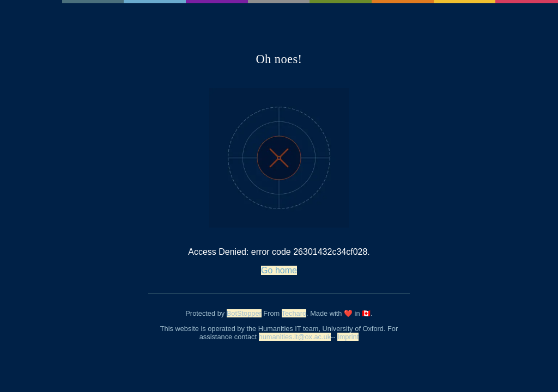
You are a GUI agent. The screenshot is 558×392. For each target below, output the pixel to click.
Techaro (294, 313)
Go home (279, 270)
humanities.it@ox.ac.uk (295, 337)
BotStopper (244, 313)
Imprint (348, 337)
